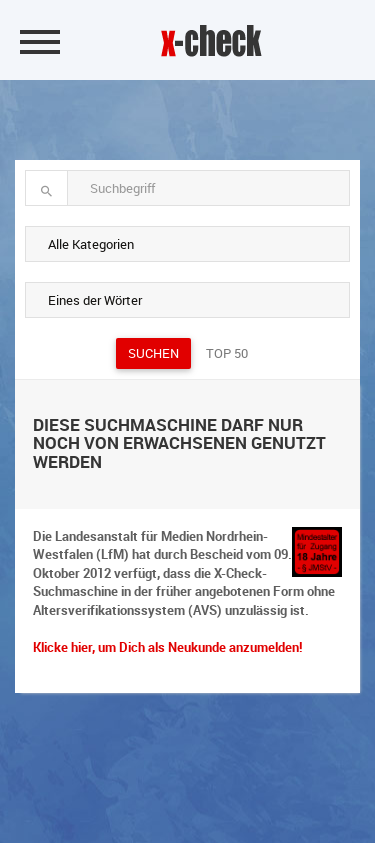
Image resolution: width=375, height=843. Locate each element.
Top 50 (227, 353)
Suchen (153, 353)
